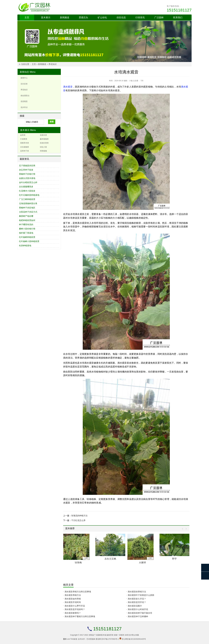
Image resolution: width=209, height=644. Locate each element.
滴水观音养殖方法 (73, 595)
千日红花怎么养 (78, 520)
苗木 (65, 639)
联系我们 (178, 17)
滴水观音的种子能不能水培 (140, 613)
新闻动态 (24, 72)
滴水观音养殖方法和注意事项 (78, 592)
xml (69, 639)
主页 (27, 17)
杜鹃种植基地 (25, 246)
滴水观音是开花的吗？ (75, 609)
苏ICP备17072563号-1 (110, 639)
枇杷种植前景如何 (27, 220)
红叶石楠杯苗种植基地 (29, 195)
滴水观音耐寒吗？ (73, 613)
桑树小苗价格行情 (27, 229)
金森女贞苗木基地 (27, 178)
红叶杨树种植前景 (27, 237)
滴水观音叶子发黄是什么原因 (141, 595)
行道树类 (24, 139)
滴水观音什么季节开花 (75, 606)
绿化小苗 (43, 147)
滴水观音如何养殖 (73, 599)
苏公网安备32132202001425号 (134, 639)
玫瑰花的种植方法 (79, 516)
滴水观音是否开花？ (137, 602)
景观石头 (83, 17)
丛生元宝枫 (110, 559)
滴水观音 (68, 87)
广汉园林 (159, 17)
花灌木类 (43, 135)
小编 (131, 81)
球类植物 (43, 151)
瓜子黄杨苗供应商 (27, 166)
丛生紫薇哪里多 (26, 187)
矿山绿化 (102, 17)
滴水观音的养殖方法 (137, 592)
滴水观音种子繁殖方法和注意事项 (80, 616)
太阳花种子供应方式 (28, 212)
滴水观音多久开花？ (137, 599)
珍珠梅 (78, 563)
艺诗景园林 (91, 639)
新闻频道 (65, 17)
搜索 (52, 122)
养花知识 (53, 64)
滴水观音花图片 (135, 606)
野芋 (174, 559)
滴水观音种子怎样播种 (138, 616)
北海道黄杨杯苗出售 (28, 203)
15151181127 (179, 10)
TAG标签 (74, 639)
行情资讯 (140, 17)
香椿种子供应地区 (27, 208)
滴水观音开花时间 (73, 602)
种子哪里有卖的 (26, 224)
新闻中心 (24, 78)
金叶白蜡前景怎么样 (28, 182)
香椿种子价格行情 (27, 174)
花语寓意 (24, 101)
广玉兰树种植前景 (27, 199)
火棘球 (142, 563)
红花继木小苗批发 (27, 191)
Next (185, 529)
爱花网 (98, 639)
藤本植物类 (44, 139)
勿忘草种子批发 (26, 170)
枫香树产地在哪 (26, 216)
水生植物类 (25, 147)
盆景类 (23, 135)
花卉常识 (24, 107)
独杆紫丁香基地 (26, 233)
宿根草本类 (25, 143)
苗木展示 (46, 17)
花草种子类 (25, 151)
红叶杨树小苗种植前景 (29, 241)
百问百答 (24, 84)
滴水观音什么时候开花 (138, 609)
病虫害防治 (25, 96)
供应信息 (121, 17)
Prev (183, 529)
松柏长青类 (44, 143)
